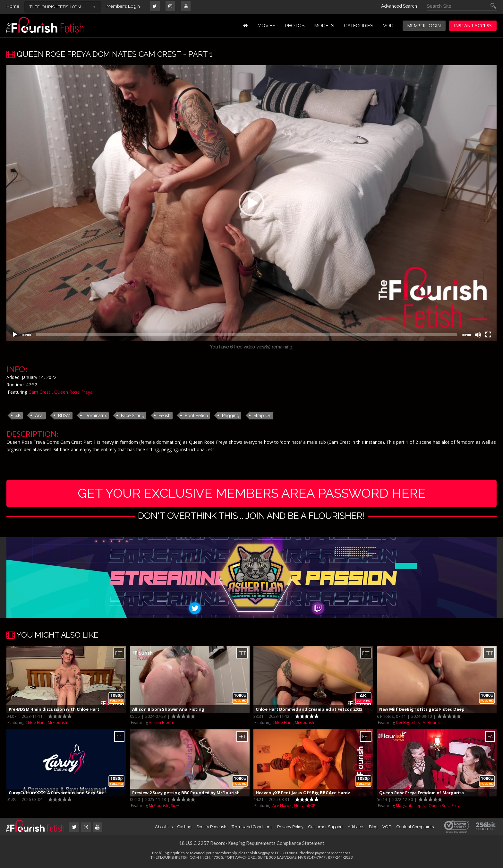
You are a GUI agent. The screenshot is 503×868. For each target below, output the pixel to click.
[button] (251, 203)
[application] (251, 203)
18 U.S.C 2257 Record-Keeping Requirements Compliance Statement (252, 845)
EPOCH (281, 855)
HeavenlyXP (305, 808)
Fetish (165, 416)
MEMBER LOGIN (424, 26)
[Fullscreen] (488, 335)
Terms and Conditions (252, 829)
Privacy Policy (290, 829)
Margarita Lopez (411, 808)
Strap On (262, 416)
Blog (373, 829)
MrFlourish (57, 724)
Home (13, 6)
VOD (388, 26)
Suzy (175, 808)
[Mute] (478, 335)
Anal (39, 416)
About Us (164, 829)
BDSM (64, 416)
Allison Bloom (162, 724)
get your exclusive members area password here (252, 494)
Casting (184, 829)
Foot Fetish (196, 416)
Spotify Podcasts (212, 829)
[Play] (15, 335)
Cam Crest (39, 392)
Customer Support (326, 829)
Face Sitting (133, 416)
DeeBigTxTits (408, 724)
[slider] (246, 335)
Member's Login (123, 6)
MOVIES (266, 26)
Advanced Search (399, 6)
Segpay (264, 855)
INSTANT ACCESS (473, 26)
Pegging (231, 416)
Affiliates (356, 829)
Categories (358, 26)
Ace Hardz (282, 808)
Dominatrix (96, 416)
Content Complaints (415, 829)
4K (18, 416)
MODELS (324, 26)
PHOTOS (295, 26)
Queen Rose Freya (73, 392)
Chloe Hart (35, 724)
